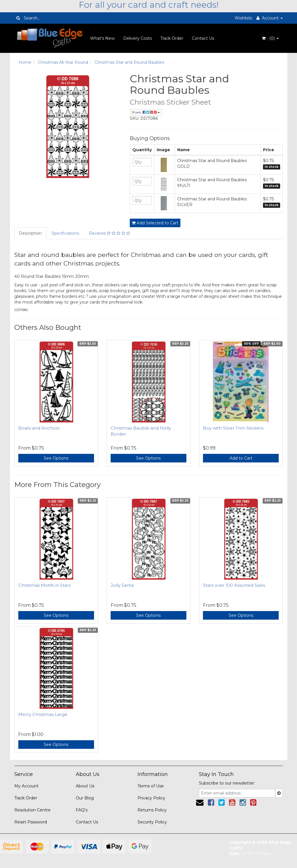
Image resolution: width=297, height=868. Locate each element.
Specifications (65, 233)
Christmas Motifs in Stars (44, 585)
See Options (56, 458)
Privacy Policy (151, 798)
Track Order (172, 38)
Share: (146, 112)
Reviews (109, 233)
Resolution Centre (32, 810)
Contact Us (203, 38)
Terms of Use (151, 786)
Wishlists (243, 18)
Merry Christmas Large (43, 714)
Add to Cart (241, 458)
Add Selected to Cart (155, 223)
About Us (85, 786)
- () (270, 38)
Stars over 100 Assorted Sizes (234, 585)
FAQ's (82, 810)
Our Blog (85, 798)
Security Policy (152, 822)
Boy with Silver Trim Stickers (233, 428)
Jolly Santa (122, 585)
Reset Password (31, 822)
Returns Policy (152, 810)
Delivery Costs (137, 38)
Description (30, 233)
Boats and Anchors (39, 428)
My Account (26, 786)
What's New (102, 38)
